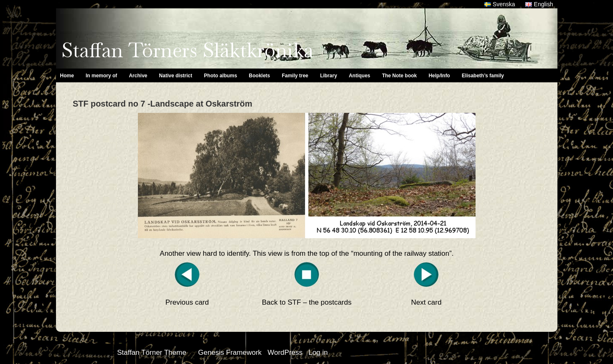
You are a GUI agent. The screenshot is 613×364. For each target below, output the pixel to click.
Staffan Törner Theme (151, 353)
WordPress (285, 353)
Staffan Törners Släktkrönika (187, 50)
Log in (318, 353)
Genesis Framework (230, 353)
